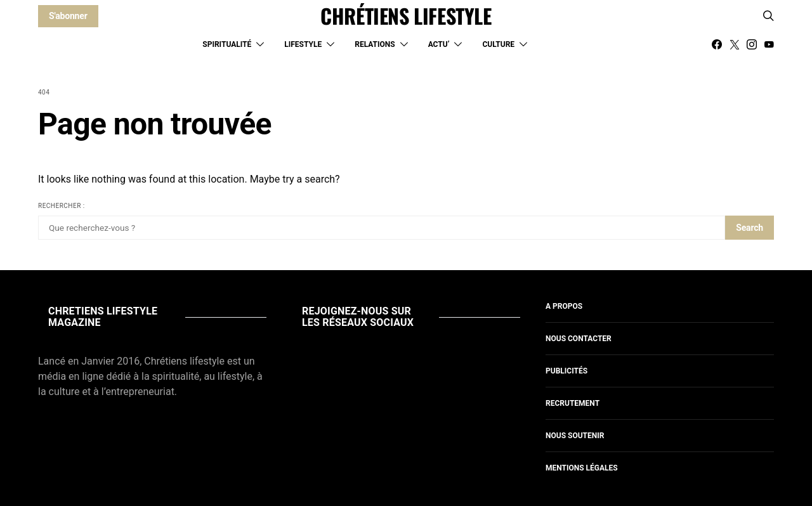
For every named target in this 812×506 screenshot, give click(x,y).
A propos (564, 306)
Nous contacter (579, 339)
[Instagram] (752, 44)
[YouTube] (769, 44)
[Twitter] (735, 44)
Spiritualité (227, 44)
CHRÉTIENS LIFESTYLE (406, 16)
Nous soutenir (575, 436)
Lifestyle (303, 44)
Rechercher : (62, 206)
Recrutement (573, 403)
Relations (375, 44)
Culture (498, 44)
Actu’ (439, 44)
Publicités (566, 371)
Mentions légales (582, 468)
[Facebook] (717, 44)
